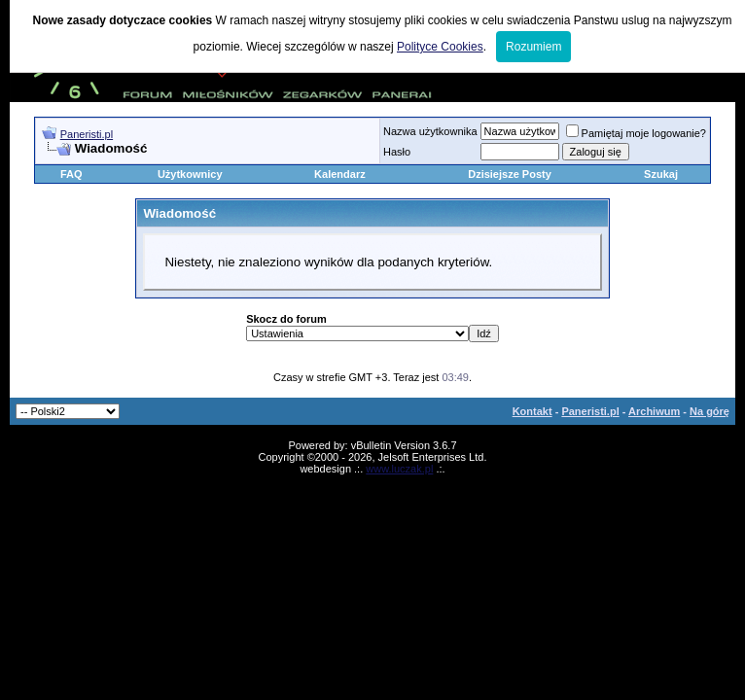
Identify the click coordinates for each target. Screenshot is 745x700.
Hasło (397, 152)
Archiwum (654, 411)
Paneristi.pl (87, 134)
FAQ (71, 174)
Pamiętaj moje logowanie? (636, 133)
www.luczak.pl (399, 469)
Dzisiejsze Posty (510, 174)
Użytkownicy (190, 174)
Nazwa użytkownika (430, 131)
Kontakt (532, 411)
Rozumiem (533, 47)
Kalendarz (340, 174)
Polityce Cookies (440, 47)
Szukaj (661, 174)
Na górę (710, 411)
